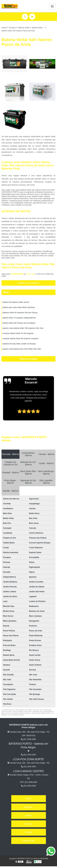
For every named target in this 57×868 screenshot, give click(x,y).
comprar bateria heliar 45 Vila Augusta (18, 333)
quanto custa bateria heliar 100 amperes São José (23, 328)
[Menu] (52, 6)
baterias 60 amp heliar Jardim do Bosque (19, 344)
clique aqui (30, 274)
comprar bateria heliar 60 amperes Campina (20, 339)
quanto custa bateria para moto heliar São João (22, 349)
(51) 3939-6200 (17, 274)
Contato (29, 832)
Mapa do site (28, 841)
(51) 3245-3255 (28, 755)
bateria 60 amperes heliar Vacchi (16, 302)
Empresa (28, 807)
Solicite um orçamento (28, 283)
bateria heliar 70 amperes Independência (19, 318)
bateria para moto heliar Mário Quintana (19, 307)
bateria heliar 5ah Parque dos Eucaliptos (19, 323)
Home (28, 799)
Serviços (29, 824)
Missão (28, 815)
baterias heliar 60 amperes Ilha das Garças (20, 313)
